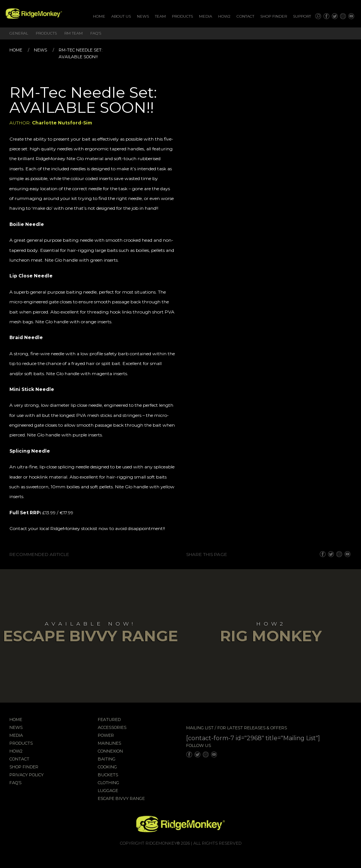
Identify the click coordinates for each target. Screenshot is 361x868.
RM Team (74, 33)
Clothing (108, 783)
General (19, 33)
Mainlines (109, 744)
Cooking (107, 767)
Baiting (107, 759)
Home (99, 16)
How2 (224, 16)
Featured (109, 720)
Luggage (108, 791)
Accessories (112, 728)
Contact (245, 16)
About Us (121, 16)
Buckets (108, 775)
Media (206, 16)
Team (160, 16)
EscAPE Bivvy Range (121, 799)
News (143, 16)
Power (106, 736)
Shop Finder (274, 16)
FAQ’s (96, 33)
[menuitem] (99, 17)
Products (182, 16)
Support (302, 16)
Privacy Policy (27, 775)
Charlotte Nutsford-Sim (62, 123)
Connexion (110, 751)
